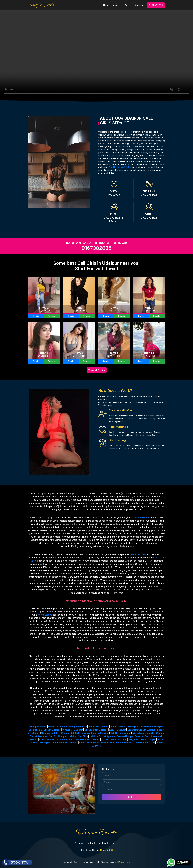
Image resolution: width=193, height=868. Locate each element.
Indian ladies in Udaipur (65, 743)
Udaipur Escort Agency (102, 736)
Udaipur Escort (38, 727)
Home (106, 5)
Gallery (128, 5)
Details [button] (36, 316)
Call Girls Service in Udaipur (84, 739)
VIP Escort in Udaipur (96, 730)
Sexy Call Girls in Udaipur (142, 739)
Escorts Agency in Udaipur (94, 743)
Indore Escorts (45, 615)
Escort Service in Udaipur (141, 730)
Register (52, 316)
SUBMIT (132, 797)
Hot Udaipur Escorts (121, 743)
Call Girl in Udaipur (121, 733)
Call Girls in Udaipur (50, 730)
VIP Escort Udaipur (72, 730)
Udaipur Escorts (78, 727)
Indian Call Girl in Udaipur (124, 727)
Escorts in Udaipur (99, 727)
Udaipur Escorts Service (95, 733)
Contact (139, 5)
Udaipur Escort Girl (144, 743)
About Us (117, 5)
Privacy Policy (125, 862)
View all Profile (97, 370)
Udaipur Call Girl (50, 733)
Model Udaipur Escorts (114, 739)
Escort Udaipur (117, 730)
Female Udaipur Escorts (130, 736)
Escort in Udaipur (58, 727)
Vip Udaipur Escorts (143, 733)
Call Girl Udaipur (58, 736)
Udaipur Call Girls (121, 167)
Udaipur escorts (138, 554)
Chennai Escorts (141, 518)
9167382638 (156, 5)
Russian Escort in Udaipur (53, 739)
